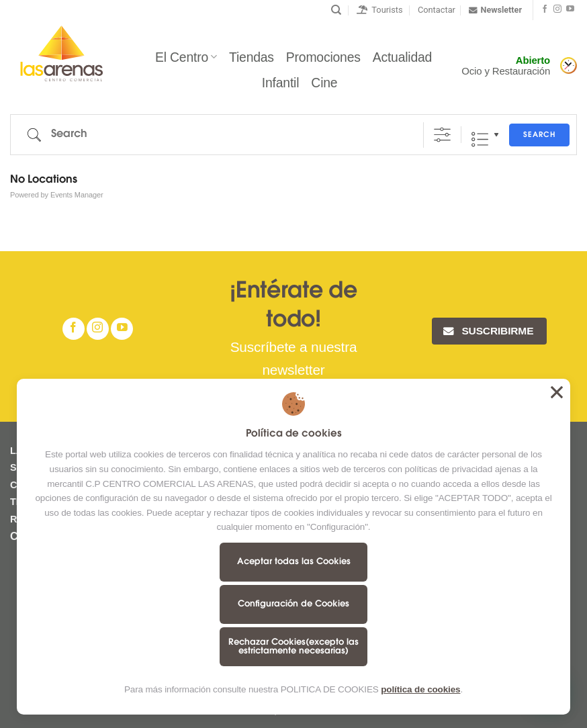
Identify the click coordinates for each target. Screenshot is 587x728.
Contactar (437, 10)
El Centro (186, 57)
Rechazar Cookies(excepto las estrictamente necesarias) (293, 647)
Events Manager (77, 195)
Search (539, 135)
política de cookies (420, 689)
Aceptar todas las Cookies (294, 562)
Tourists (380, 10)
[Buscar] (336, 10)
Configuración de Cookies (293, 604)
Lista (480, 139)
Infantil (281, 83)
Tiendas (252, 57)
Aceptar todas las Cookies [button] (557, 392)
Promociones (323, 57)
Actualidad (402, 57)
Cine (324, 83)
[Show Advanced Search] (442, 135)
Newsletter (495, 10)
